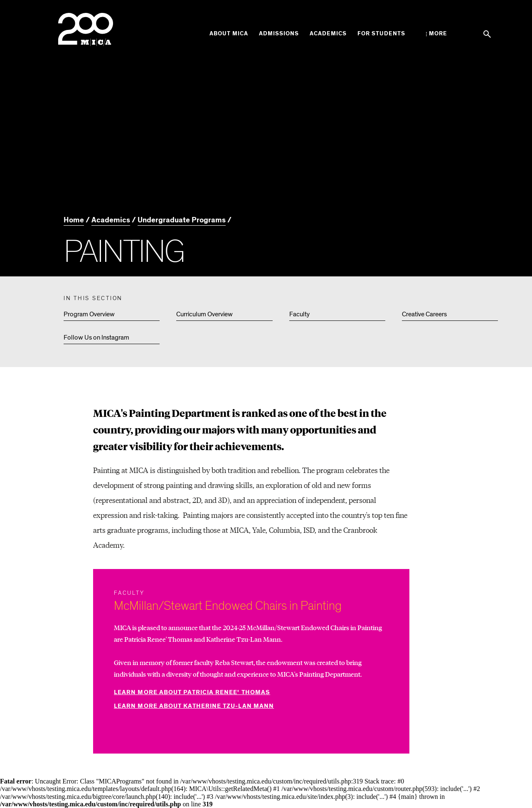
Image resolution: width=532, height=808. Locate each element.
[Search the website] (487, 34)
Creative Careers (424, 314)
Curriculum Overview (204, 314)
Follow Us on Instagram (96, 337)
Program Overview (89, 314)
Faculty (299, 314)
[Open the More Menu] (437, 34)
